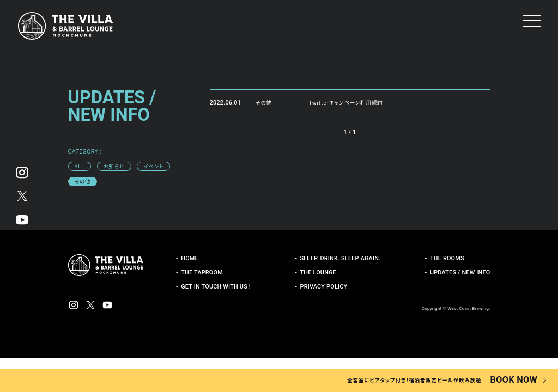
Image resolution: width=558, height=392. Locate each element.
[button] (532, 20)
